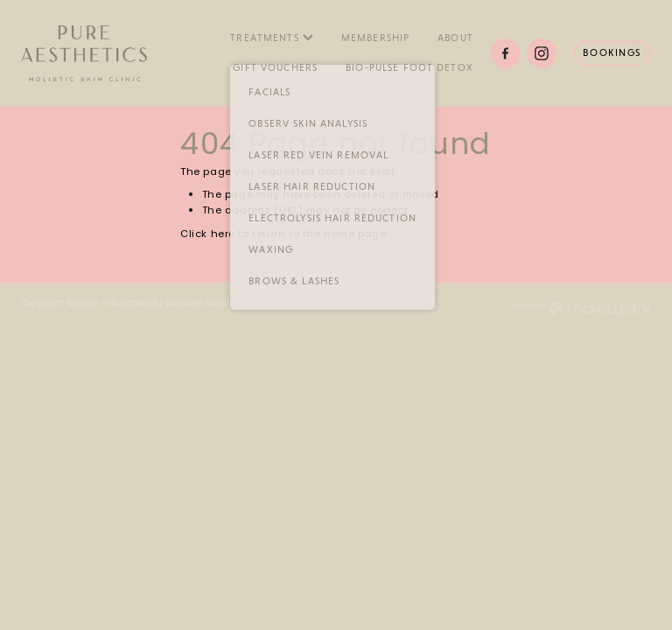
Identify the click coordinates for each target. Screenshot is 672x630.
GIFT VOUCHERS (275, 67)
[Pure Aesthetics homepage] (84, 53)
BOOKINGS (612, 52)
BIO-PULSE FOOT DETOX (409, 67)
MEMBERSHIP (375, 38)
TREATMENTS (272, 38)
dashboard (133, 304)
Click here (208, 235)
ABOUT (455, 38)
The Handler (331, 304)
